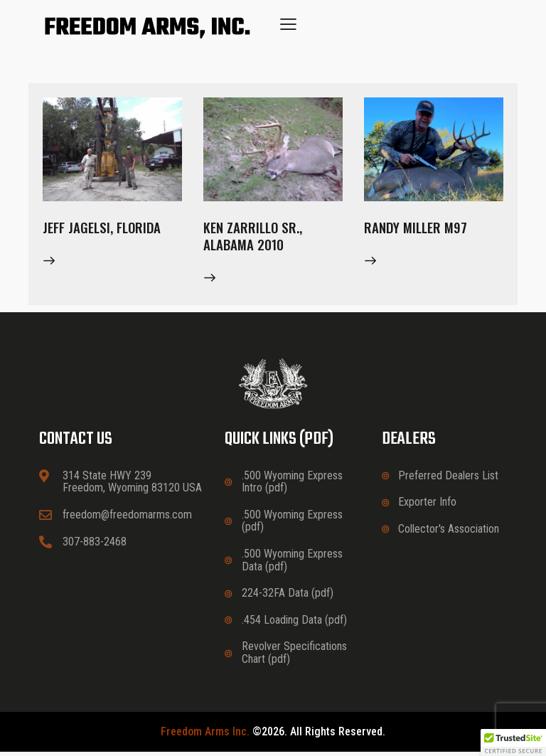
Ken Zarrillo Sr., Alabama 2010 (255, 238)
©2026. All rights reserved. (273, 736)
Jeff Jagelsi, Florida (104, 229)
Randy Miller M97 (417, 229)
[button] (288, 24)
